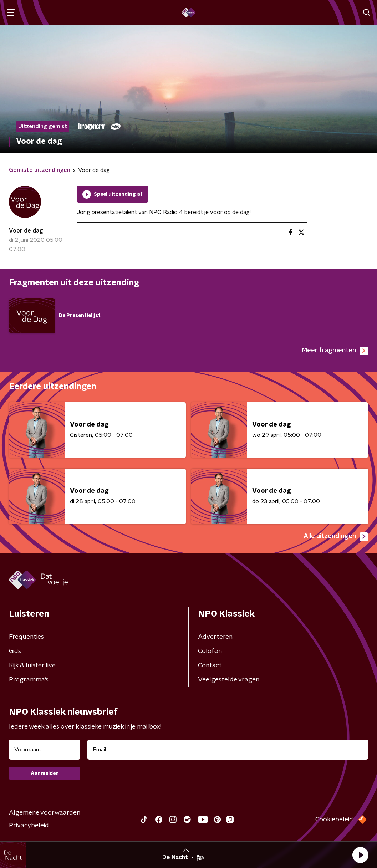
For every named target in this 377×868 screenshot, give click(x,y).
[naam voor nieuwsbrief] (45, 750)
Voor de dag (26, 231)
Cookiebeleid (334, 820)
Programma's (29, 680)
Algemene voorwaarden (45, 813)
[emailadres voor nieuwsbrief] (228, 750)
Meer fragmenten (335, 351)
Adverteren (215, 637)
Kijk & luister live (32, 665)
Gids (15, 651)
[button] (360, 855)
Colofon (210, 651)
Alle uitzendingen (336, 537)
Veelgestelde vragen (229, 680)
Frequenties (26, 637)
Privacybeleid (29, 826)
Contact (210, 665)
